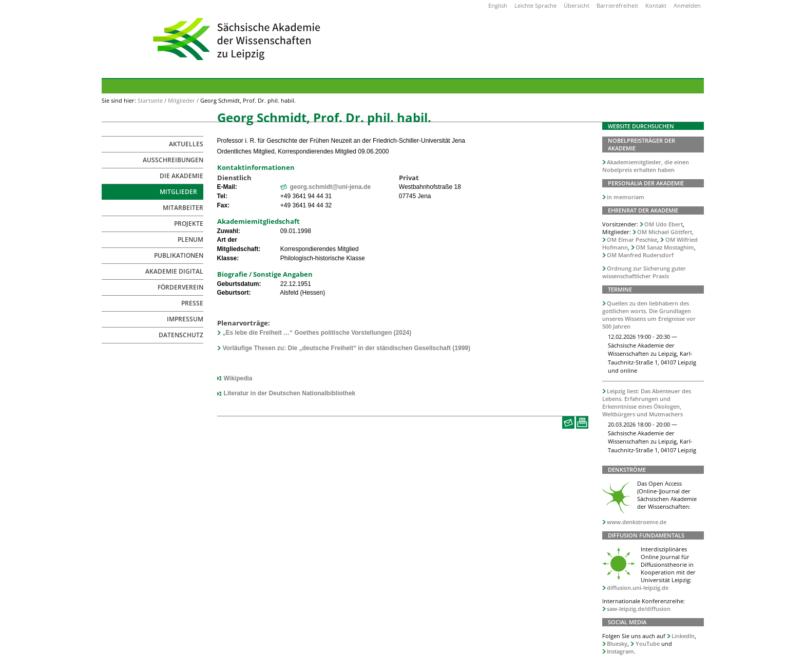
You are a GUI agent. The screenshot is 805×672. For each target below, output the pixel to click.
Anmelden (687, 5)
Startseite (150, 100)
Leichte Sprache (535, 5)
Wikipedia (238, 378)
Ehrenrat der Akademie (643, 210)
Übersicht (577, 5)
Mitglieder (181, 100)
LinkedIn (683, 636)
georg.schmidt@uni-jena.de (330, 187)
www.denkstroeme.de (637, 522)
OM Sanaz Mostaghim (665, 247)
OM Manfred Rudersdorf (640, 255)
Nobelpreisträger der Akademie (641, 144)
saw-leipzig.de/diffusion (639, 609)
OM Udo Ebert (664, 224)
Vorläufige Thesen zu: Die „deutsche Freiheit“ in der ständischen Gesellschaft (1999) (346, 348)
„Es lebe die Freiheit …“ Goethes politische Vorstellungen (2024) (317, 333)
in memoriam (626, 197)
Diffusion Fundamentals (646, 535)
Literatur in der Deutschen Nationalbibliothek (290, 393)
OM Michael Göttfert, (665, 232)
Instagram (620, 651)
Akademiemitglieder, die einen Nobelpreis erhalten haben (646, 166)
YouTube (648, 644)
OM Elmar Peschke (632, 239)
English (498, 5)
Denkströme (627, 469)
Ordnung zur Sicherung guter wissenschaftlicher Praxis (644, 272)
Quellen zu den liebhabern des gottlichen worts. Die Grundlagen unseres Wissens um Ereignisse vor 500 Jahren (649, 315)
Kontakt (656, 5)
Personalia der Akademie (646, 183)
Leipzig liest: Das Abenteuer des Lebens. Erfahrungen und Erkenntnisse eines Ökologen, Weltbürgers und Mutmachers (647, 402)
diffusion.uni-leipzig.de (638, 588)
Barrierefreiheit (617, 5)
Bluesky (617, 644)
